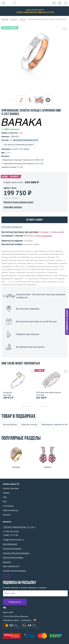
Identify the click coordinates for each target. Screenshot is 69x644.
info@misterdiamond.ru (14, 540)
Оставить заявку (34, 220)
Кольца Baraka (10, 424)
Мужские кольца (29, 424)
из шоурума (47, 236)
